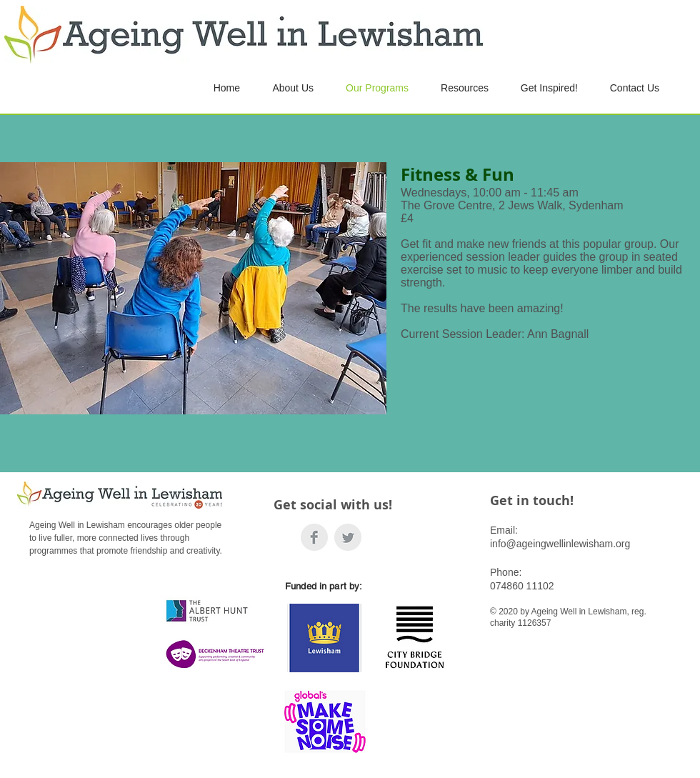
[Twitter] (348, 537)
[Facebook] (314, 537)
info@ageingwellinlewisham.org (560, 544)
